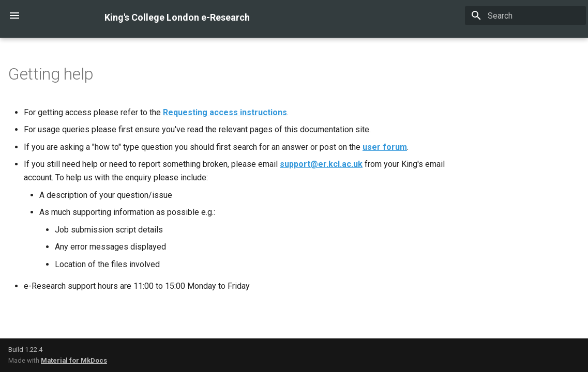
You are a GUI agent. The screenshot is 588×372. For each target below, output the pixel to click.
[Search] (525, 16)
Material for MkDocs (74, 360)
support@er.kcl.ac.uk (321, 164)
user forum (385, 147)
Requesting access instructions (225, 112)
